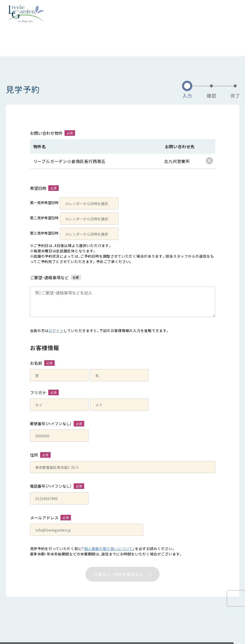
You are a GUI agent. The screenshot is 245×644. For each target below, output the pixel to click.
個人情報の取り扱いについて (108, 549)
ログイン (56, 331)
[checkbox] (209, 161)
